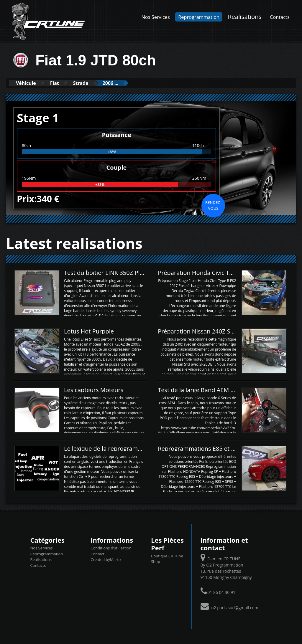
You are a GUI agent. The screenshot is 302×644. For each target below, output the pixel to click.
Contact (97, 554)
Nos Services (156, 17)
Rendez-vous (213, 205)
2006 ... (127, 83)
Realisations (245, 16)
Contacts (280, 17)
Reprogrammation (199, 17)
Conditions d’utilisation (111, 548)
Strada (92, 83)
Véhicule (28, 83)
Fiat (62, 83)
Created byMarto (106, 559)
